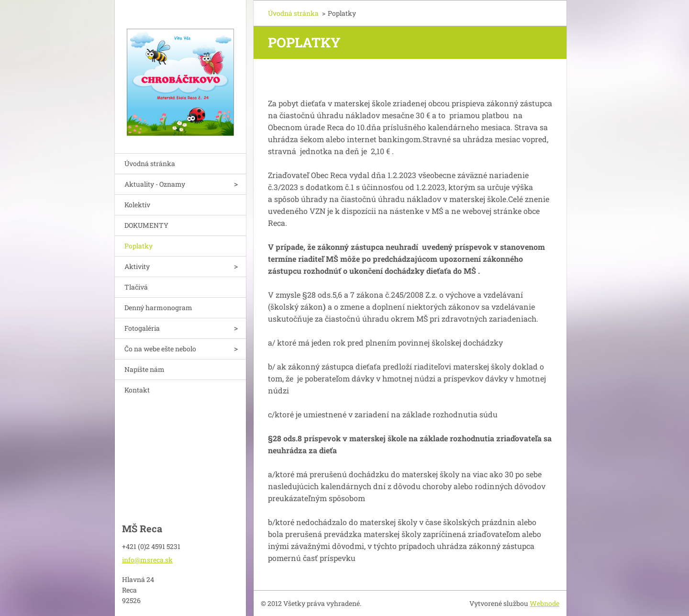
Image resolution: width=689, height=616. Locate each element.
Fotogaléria (142, 328)
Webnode (545, 603)
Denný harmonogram (158, 308)
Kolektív (137, 205)
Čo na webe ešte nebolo (160, 349)
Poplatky (139, 246)
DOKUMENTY (146, 225)
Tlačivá (136, 287)
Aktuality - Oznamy (155, 184)
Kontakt (137, 390)
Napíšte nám (144, 369)
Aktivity (137, 266)
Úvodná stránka (150, 163)
